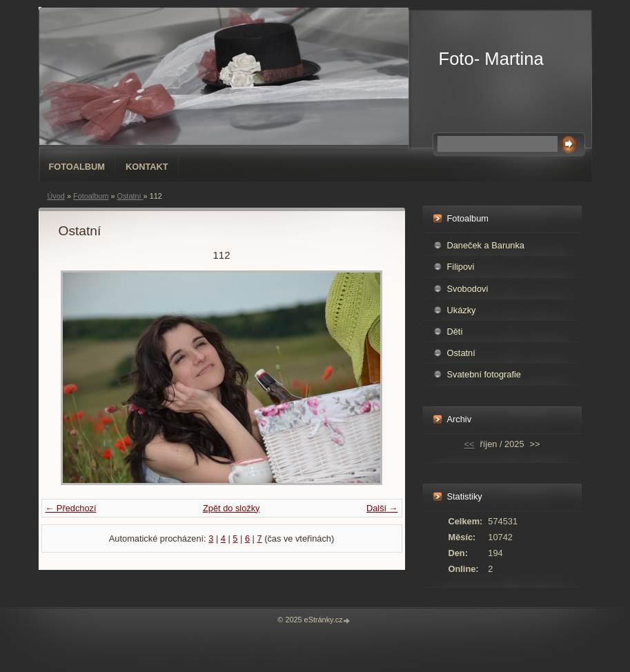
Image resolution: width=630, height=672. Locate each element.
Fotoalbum (77, 167)
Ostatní (130, 196)
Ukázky (462, 310)
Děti (455, 332)
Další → (382, 508)
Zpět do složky (232, 508)
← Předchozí (71, 508)
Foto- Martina (491, 59)
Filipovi (461, 267)
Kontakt (147, 167)
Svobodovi (468, 289)
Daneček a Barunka (486, 245)
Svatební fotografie (484, 374)
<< (470, 444)
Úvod (56, 196)
